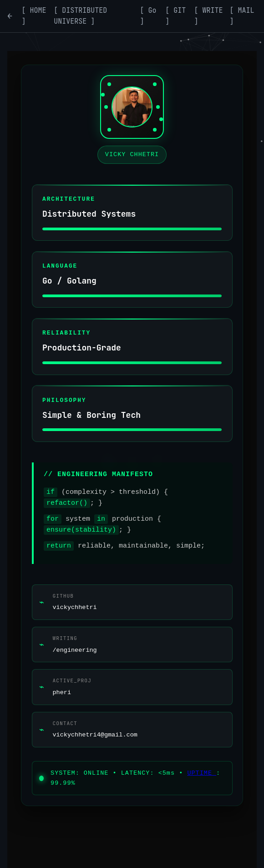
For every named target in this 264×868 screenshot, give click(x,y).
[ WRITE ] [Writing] (209, 16)
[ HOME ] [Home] (34, 16)
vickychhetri (75, 607)
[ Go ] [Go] (148, 16)
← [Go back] (10, 16)
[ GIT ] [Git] (175, 16)
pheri (62, 693)
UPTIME (202, 773)
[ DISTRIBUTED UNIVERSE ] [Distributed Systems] (80, 16)
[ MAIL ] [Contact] (242, 16)
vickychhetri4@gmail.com (95, 735)
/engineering (75, 650)
